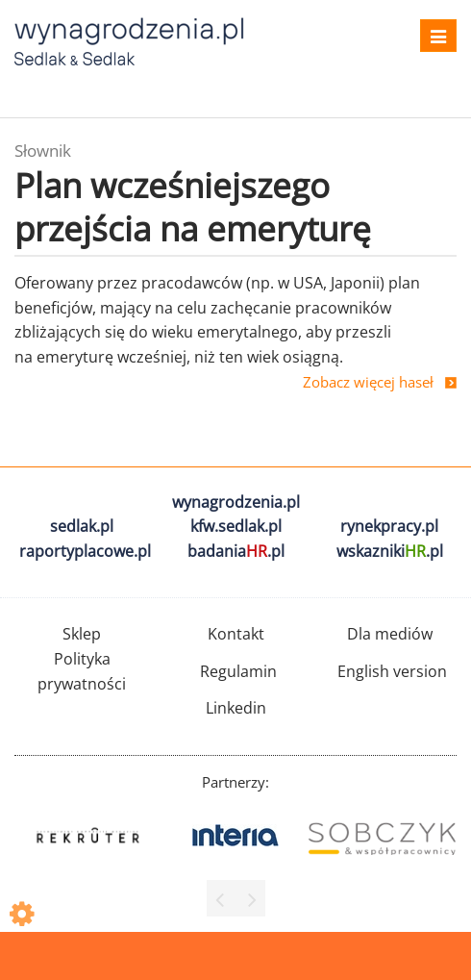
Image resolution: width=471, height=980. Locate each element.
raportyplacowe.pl (85, 551)
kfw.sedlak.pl (236, 526)
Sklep (82, 634)
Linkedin (236, 708)
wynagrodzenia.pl (236, 502)
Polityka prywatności (82, 671)
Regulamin (238, 671)
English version (392, 671)
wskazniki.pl (390, 551)
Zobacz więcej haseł (368, 382)
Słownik (43, 151)
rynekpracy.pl (389, 526)
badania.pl (236, 551)
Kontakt (236, 634)
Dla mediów (390, 634)
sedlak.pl (82, 526)
